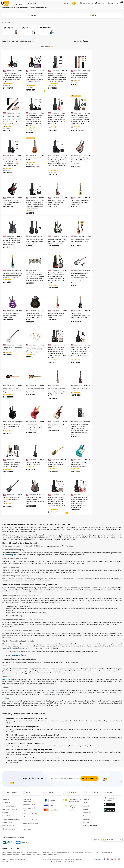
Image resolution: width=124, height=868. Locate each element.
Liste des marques (29, 805)
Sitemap (5, 813)
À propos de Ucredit (30, 820)
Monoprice (6, 680)
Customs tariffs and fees (11, 819)
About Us (6, 799)
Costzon (42, 198)
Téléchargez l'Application (27, 800)
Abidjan (86, 799)
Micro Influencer (8, 826)
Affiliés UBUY (27, 830)
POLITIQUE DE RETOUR (30, 813)
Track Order (7, 816)
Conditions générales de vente (52, 859)
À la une (86, 41)
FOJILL (65, 345)
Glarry (5, 669)
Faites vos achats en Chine (11, 854)
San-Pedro (87, 813)
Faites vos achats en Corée (103, 852)
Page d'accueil (7, 8)
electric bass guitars (10, 555)
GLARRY (65, 71)
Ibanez (88, 345)
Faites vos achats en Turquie (31, 854)
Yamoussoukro (89, 816)
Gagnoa (86, 822)
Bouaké (86, 806)
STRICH (87, 113)
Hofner (20, 345)
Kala (43, 155)
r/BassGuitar (16, 655)
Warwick (19, 236)
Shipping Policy (8, 822)
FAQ (24, 817)
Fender (20, 71)
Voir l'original (47, 47)
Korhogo (87, 819)
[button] (87, 3)
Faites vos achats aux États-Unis (13, 852)
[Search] (74, 3)
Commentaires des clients (29, 809)
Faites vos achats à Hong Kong (82, 852)
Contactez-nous (69, 861)
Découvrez (18, 3)
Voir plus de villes (90, 826)
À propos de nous (55, 861)
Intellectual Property (10, 809)
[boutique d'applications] (109, 805)
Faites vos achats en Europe (52, 854)
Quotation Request (9, 806)
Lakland (65, 198)
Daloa (86, 809)
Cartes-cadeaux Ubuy (31, 823)
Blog (24, 827)
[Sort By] (32, 15)
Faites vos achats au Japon (60, 852)
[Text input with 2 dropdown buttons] (44, 3)
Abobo (86, 803)
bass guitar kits (13, 590)
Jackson (87, 155)
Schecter (19, 311)
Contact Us (6, 803)
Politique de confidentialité (73, 859)
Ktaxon (42, 113)
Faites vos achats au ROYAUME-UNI (37, 852)
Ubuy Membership (9, 829)
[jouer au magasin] (109, 810)
